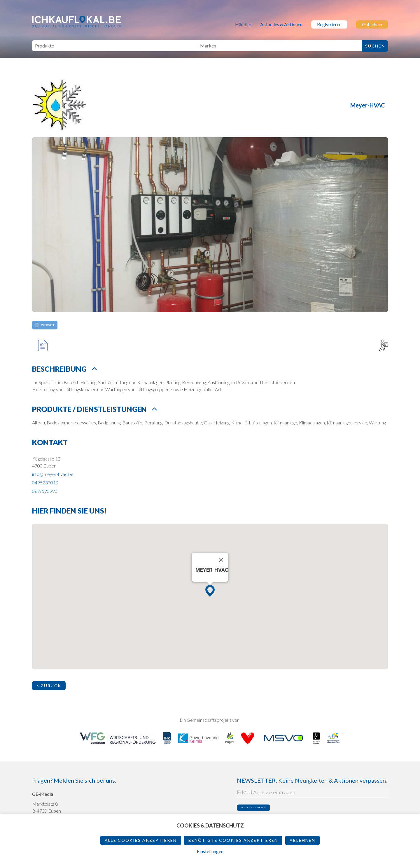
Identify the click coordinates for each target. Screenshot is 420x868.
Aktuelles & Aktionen (281, 24)
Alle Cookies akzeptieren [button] (141, 840)
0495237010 (45, 482)
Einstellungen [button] (210, 851)
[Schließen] (221, 560)
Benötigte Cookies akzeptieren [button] (233, 840)
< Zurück (49, 686)
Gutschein (372, 24)
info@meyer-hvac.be (53, 474)
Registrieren (329, 24)
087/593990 (45, 491)
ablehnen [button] (302, 840)
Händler (243, 24)
